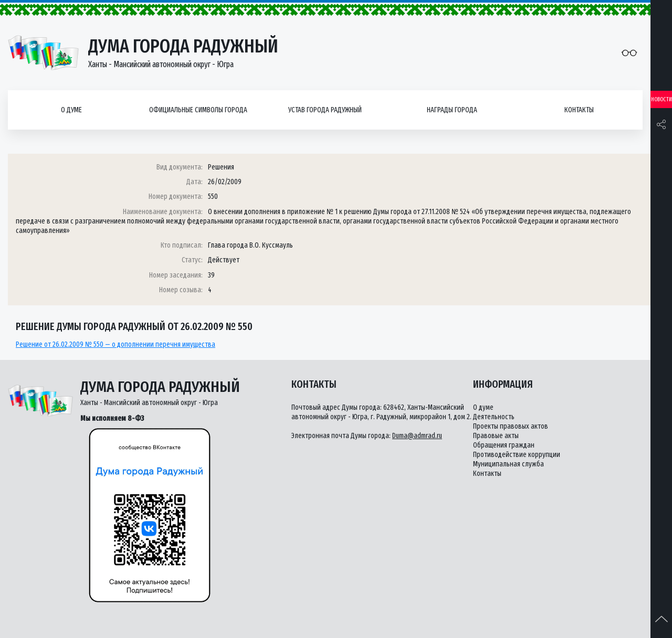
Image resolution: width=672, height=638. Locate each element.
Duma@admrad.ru (417, 436)
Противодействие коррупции (517, 455)
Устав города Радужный (325, 110)
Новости (661, 99)
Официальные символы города (198, 110)
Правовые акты (496, 436)
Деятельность (494, 417)
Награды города (452, 110)
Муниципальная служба (508, 464)
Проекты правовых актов (511, 426)
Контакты (579, 110)
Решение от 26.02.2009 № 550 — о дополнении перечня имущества (115, 344)
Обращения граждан (504, 445)
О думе (71, 110)
